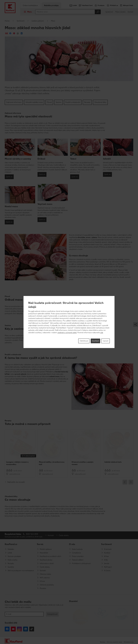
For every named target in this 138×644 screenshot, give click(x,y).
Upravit (106, 341)
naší (32, 311)
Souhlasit (95, 341)
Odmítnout (84, 341)
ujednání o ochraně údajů (67, 333)
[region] (69, 322)
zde (102, 333)
